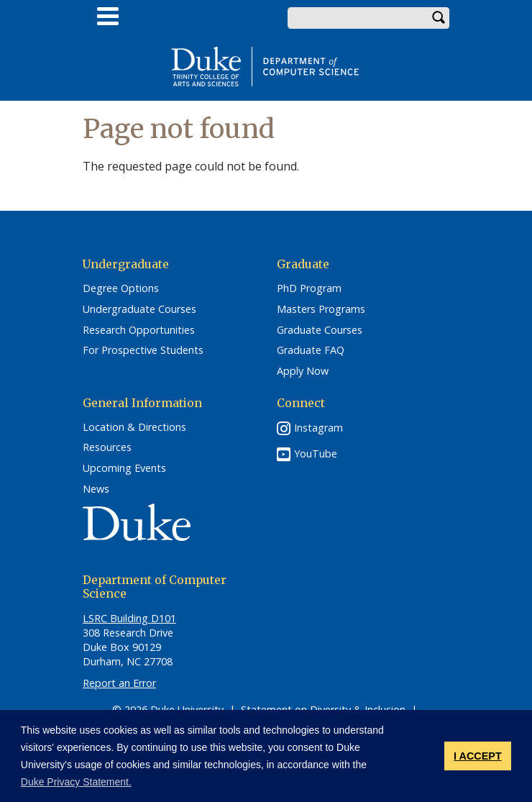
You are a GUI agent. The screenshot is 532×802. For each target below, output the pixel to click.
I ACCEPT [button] (478, 756)
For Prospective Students (143, 350)
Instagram (318, 428)
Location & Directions (134, 427)
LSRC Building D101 (129, 618)
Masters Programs (321, 309)
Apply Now (303, 371)
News (96, 489)
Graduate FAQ (311, 350)
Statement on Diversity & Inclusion (323, 710)
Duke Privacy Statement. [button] (76, 782)
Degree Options (121, 288)
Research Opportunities (139, 330)
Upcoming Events (124, 468)
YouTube (316, 454)
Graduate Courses (320, 330)
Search (439, 18)
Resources (107, 447)
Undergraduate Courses (139, 309)
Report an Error (119, 683)
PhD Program (309, 288)
